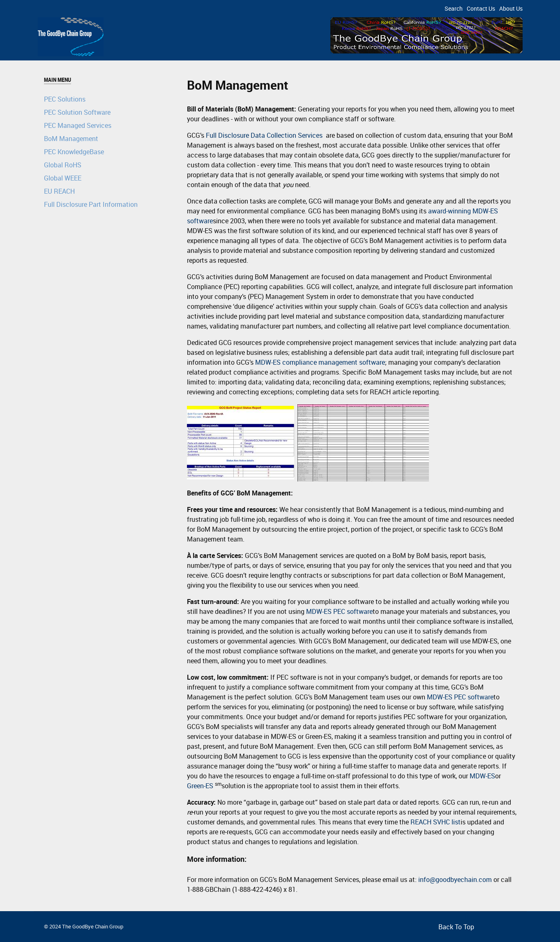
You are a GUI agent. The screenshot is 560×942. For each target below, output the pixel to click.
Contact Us (481, 8)
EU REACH (59, 191)
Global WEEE (63, 178)
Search (454, 8)
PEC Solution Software (77, 112)
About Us (511, 8)
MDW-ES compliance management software (320, 362)
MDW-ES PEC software (339, 611)
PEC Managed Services (78, 125)
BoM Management (71, 139)
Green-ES (200, 786)
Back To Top (456, 927)
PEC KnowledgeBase (74, 152)
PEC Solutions (65, 99)
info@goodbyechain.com (455, 880)
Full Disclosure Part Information (91, 204)
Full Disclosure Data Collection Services (264, 135)
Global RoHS (63, 165)
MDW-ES (482, 776)
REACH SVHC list (436, 822)
